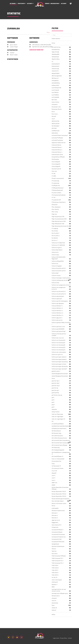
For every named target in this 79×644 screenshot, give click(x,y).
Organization (55, 4)
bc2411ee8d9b (55, 97)
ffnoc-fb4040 (55, 209)
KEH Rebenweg (56, 448)
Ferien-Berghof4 (56, 167)
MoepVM (54, 473)
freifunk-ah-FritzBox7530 (58, 243)
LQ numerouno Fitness (58, 468)
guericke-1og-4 (56, 381)
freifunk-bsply (55, 255)
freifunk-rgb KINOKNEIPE (58, 329)
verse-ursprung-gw (57, 580)
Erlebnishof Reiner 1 (57, 147)
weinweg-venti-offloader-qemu (60, 593)
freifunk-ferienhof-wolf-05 (59, 271)
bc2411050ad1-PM (56, 88)
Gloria (53, 378)
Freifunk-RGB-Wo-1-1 (57, 306)
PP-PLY (53, 506)
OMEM (53, 485)
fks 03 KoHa (55, 231)
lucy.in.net (54, 471)
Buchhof (54, 116)
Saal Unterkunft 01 (57, 525)
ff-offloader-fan (56, 186)
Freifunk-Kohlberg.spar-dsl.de (59, 280)
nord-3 (53, 478)
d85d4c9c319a (55, 121)
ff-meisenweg (55, 181)
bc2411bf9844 (55, 95)
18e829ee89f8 (55, 54)
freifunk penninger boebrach (59, 357)
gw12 (53, 400)
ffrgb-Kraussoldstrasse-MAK (59, 219)
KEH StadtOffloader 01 (57, 456)
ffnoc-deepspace (56, 207)
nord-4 (53, 480)
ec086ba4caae (56, 131)
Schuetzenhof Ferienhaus (58, 534)
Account (64, 4)
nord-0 (53, 476)
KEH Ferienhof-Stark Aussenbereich (61, 440)
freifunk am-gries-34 (57, 355)
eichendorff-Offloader (57, 138)
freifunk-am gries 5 (57, 248)
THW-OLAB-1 (55, 565)
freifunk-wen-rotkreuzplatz (59, 352)
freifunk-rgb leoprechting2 (59, 331)
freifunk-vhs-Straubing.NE (58, 345)
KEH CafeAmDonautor (57, 436)
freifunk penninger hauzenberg (60, 362)
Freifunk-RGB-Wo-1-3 (57, 308)
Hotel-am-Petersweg (57, 414)
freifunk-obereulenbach (58, 296)
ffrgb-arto (54, 214)
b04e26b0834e (56, 83)
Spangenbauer (55, 544)
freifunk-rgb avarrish (57, 320)
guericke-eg (55, 388)
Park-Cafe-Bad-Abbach (58, 501)
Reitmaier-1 (55, 513)
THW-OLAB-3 (55, 568)
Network (13, 4)
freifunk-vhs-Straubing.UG (59, 350)
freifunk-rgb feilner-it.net (58, 327)
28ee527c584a (56, 59)
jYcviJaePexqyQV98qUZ (58, 424)
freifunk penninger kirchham (59, 364)
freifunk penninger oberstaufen (60, 366)
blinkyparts (55, 104)
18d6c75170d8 (55, 52)
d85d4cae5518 (56, 124)
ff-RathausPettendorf (57, 190)
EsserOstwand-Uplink (57, 155)
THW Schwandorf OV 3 (58, 563)
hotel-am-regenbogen (57, 417)
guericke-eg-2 (55, 390)
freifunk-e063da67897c (58, 261)
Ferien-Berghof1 (56, 162)
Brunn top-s (55, 114)
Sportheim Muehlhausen (58, 546)
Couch (53, 119)
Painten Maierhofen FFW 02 (59, 494)
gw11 (53, 398)
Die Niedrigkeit (56, 126)
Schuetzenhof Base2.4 (58, 530)
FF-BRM (54, 176)
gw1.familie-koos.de (57, 395)
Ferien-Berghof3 (56, 164)
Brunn (53, 112)
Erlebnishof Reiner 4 (57, 152)
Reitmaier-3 (55, 518)
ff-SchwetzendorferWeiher (59, 195)
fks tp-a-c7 (55, 240)
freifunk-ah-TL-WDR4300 (58, 245)
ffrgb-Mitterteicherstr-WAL (59, 221)
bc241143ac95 (55, 90)
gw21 (53, 402)
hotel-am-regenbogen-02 (58, 419)
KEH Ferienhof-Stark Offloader (60, 445)
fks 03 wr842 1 (56, 233)
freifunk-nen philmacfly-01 (59, 292)
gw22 (53, 405)
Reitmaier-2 (55, 515)
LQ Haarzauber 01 (56, 466)
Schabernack (55, 527)
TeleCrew (54, 551)
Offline (53, 615)
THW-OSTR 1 (55, 570)
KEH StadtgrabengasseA (58, 450)
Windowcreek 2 (56, 596)
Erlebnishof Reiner (56, 145)
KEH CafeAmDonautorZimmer (59, 438)
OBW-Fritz (54, 483)
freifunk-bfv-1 (55, 252)
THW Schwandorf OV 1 (57, 558)
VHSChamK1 (55, 582)
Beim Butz (54, 100)
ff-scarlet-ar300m (56, 193)
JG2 (53, 421)
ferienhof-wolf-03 (56, 169)
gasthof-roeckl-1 (56, 371)
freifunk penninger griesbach (59, 359)
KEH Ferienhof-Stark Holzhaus (59, 443)
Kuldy (53, 464)
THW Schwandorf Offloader (59, 556)
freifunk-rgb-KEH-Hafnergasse (60, 301)
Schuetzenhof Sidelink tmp (59, 537)
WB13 (53, 587)
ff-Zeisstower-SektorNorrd (59, 202)
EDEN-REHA (55, 133)
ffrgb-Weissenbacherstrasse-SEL (60, 226)
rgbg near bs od (56, 520)
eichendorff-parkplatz (57, 140)
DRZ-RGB (54, 128)
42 (52, 62)
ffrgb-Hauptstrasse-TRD (58, 217)
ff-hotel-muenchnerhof (58, 178)
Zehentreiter (55, 603)
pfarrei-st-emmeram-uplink (59, 504)
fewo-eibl (54, 171)
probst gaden (55, 508)
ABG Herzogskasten (57, 76)
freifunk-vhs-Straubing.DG (59, 340)
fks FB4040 (55, 238)
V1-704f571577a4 (56, 47)
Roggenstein (55, 523)
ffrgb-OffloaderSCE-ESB (58, 224)
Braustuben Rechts (57, 109)
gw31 (53, 407)
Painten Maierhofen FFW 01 (59, 492)
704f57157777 (55, 71)
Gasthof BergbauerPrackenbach (60, 374)
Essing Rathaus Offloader (58, 157)
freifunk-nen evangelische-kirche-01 (61, 285)
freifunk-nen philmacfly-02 (59, 294)
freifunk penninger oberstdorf (59, 369)
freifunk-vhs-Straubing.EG (58, 343)
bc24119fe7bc (55, 93)
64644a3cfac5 (55, 66)
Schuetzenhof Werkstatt (58, 542)
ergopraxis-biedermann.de (59, 143)
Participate (21, 4)
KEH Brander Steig (56, 433)
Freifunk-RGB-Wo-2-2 (57, 313)
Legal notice (56, 638)
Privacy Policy (64, 638)
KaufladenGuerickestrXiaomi (59, 429)
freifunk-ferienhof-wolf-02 (59, 268)
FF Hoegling (55, 228)
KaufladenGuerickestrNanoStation (60, 426)
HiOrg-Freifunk (56, 412)
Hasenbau (54, 409)
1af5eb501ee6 (55, 57)
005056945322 (56, 50)
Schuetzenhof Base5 (57, 532)
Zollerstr (54, 610)
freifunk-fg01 (55, 273)
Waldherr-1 (55, 585)
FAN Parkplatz (55, 159)
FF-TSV (54, 197)
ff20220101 (55, 205)
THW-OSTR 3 (55, 575)
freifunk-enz (55, 264)
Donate (47, 4)
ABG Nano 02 (55, 78)
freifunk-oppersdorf (57, 299)
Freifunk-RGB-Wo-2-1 (57, 311)
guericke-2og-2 (56, 386)
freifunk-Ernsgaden (57, 266)
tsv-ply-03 (54, 577)
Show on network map (36, 50)
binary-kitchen (55, 102)
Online (53, 43)
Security (30, 4)
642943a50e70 (56, 64)
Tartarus (54, 549)
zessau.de (54, 608)
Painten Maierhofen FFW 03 (59, 496)
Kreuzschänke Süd (56, 461)
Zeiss (53, 605)
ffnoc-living (55, 212)
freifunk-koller (55, 283)
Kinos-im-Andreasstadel (58, 459)
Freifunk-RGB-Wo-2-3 (57, 315)
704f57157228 (55, 69)
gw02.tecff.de (55, 393)
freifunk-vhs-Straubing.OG (59, 347)
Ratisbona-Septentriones (58, 511)
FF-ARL (54, 174)
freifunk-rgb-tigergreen (58, 303)
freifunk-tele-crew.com (58, 338)
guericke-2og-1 (56, 383)
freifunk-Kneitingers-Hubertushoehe (61, 278)
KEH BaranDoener (56, 431)
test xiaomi (55, 554)
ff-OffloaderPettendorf (58, 188)
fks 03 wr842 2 (56, 236)
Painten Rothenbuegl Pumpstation (61, 499)
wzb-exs (54, 601)
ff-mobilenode (55, 183)
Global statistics (56, 39)
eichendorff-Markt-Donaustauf (60, 135)
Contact (70, 638)
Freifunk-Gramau (56, 276)
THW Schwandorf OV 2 (58, 561)
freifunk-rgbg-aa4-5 (57, 318)
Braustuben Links (56, 107)
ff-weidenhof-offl (56, 200)
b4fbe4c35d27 (55, 85)
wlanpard (54, 598)
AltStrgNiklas (55, 81)
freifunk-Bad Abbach (57, 250)
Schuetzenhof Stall (57, 539)
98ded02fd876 (56, 73)
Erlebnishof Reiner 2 (57, 150)
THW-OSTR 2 (55, 573)
